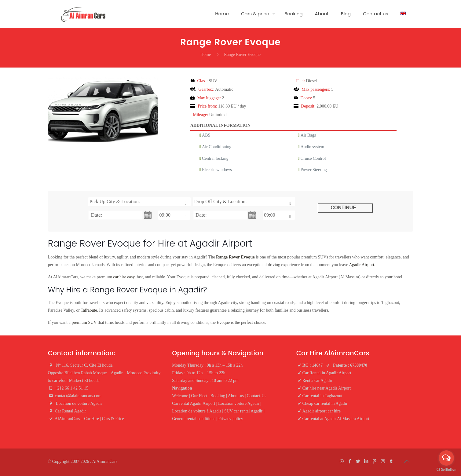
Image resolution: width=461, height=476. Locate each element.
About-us (236, 396)
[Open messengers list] (446, 458)
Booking (218, 396)
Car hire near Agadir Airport (326, 388)
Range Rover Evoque (235, 257)
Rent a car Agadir (317, 381)
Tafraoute (89, 310)
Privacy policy (230, 419)
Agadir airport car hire (321, 411)
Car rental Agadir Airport (194, 403)
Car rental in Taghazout (322, 396)
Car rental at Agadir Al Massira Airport (336, 419)
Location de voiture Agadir (80, 403)
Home (206, 55)
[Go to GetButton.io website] (446, 470)
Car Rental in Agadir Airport (327, 373)
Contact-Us (257, 396)
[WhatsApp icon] (342, 461)
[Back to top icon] (407, 461)
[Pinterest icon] (375, 461)
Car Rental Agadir (71, 411)
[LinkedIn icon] (366, 461)
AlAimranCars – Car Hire (77, 419)
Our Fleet (199, 396)
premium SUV (84, 322)
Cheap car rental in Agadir (325, 403)
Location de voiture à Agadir (197, 411)
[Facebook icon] (350, 461)
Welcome (180, 396)
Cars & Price (113, 419)
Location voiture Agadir (239, 403)
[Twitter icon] (358, 461)
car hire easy (124, 277)
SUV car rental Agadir (243, 411)
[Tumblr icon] (391, 461)
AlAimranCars (105, 461)
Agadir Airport (362, 265)
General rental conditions (194, 419)
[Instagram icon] (383, 461)
